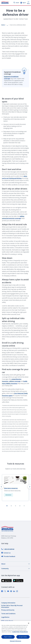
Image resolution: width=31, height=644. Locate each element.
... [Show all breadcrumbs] (7, 25)
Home (3, 25)
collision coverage (15, 381)
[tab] (7, 506)
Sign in (23, 3)
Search (16, 3)
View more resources (11, 488)
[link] (8, 549)
